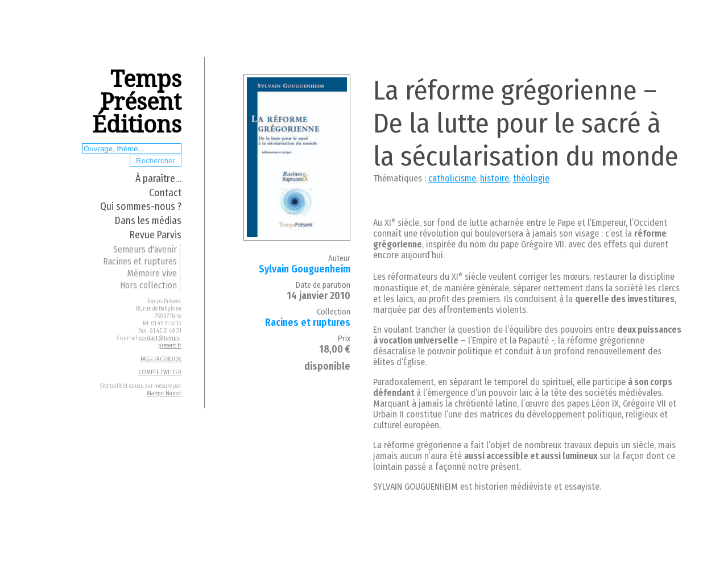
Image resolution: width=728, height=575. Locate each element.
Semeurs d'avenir (145, 249)
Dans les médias (148, 221)
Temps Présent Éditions (137, 102)
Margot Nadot (164, 393)
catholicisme (452, 178)
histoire (495, 178)
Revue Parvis (156, 235)
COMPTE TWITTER (160, 372)
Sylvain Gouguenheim (305, 269)
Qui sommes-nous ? (141, 207)
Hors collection (148, 285)
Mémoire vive (152, 273)
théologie (531, 178)
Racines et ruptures (140, 261)
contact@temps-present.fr (160, 342)
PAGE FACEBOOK (161, 359)
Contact (165, 193)
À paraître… (158, 179)
